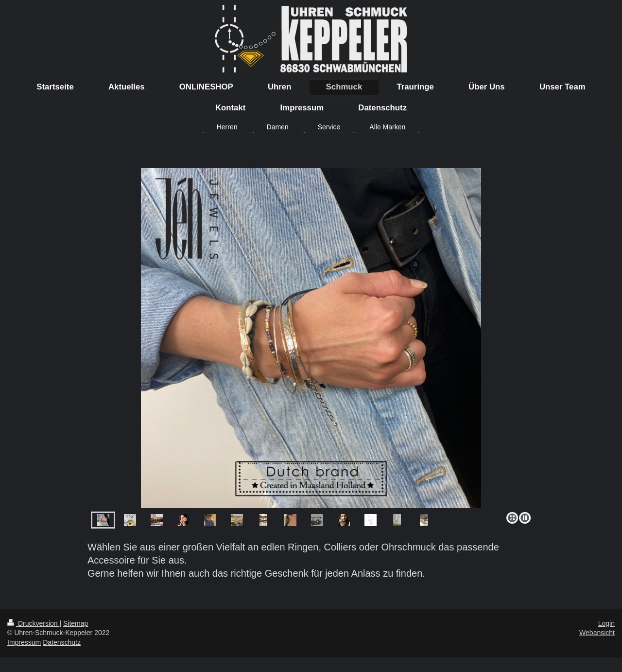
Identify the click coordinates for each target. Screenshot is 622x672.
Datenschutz (62, 642)
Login (606, 623)
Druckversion (33, 623)
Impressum (24, 642)
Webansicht (597, 633)
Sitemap (76, 623)
